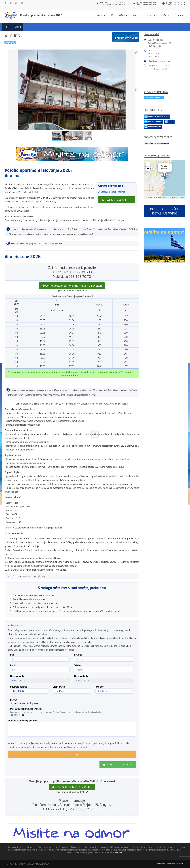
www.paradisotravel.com (147, 4)
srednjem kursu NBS (104, 404)
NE (24, 715)
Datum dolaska (17, 676)
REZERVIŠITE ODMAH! (114, 200)
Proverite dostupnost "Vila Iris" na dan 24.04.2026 (72, 286)
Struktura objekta (18, 687)
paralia (8, 27)
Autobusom (20, 703)
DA (16, 715)
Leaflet (150, 197)
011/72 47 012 (155, 50)
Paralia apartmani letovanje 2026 (41, 15)
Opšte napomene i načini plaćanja (29, 576)
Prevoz (13, 700)
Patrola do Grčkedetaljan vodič (165, 211)
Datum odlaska (81, 676)
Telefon (78, 665)
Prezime (78, 655)
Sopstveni (34, 703)
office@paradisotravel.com (146, 2)
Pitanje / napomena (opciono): (22, 720)
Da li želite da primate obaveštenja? (27, 709)
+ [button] (148, 164)
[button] (136, 52)
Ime (12, 655)
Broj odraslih (59, 687)
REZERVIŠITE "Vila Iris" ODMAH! (72, 787)
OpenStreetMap (169, 197)
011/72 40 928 (155, 53)
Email (13, 665)
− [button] (148, 169)
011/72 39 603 (155, 56)
